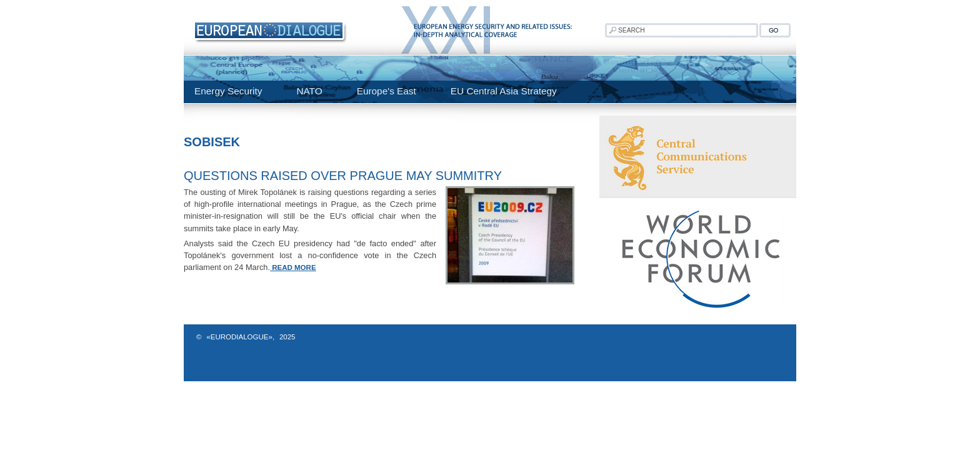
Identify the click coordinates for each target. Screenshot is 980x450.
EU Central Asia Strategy (504, 91)
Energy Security (228, 91)
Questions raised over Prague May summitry (343, 176)
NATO (309, 91)
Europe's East (387, 91)
